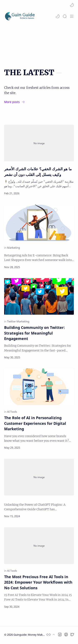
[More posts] (15, 102)
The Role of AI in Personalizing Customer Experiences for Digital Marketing (35, 423)
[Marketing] (14, 248)
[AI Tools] (12, 412)
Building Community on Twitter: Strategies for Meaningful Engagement (35, 333)
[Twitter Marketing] (18, 321)
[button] (72, 5)
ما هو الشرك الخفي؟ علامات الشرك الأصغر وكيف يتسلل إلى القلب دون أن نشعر (38, 172)
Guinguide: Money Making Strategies (37, 635)
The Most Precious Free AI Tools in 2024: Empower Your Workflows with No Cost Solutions (38, 582)
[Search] (65, 16)
